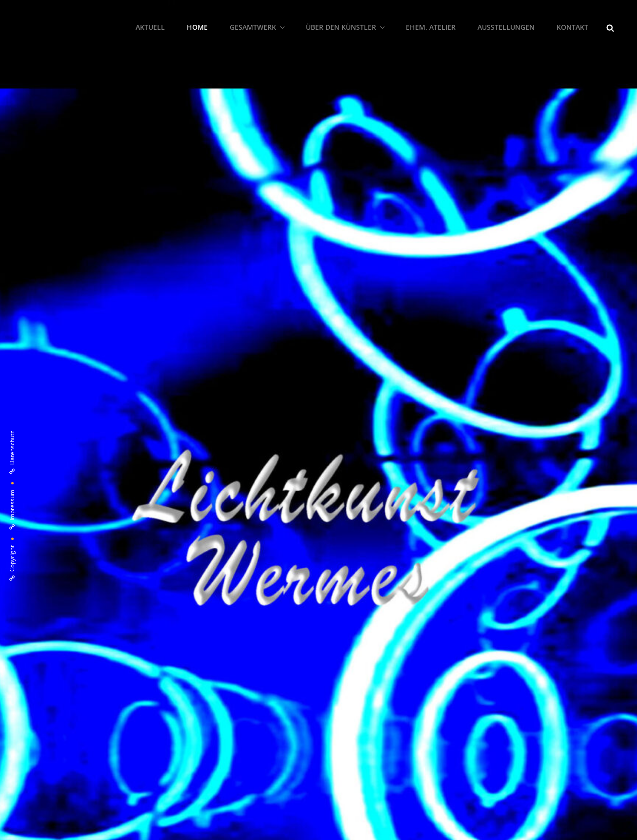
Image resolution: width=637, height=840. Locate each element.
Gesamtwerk (258, 27)
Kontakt (572, 27)
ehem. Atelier (431, 27)
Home (197, 27)
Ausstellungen (506, 27)
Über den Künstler (346, 27)
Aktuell (150, 27)
